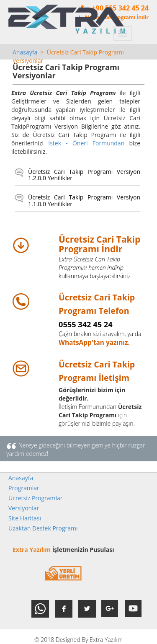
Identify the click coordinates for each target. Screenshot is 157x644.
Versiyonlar (24, 508)
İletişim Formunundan (88, 407)
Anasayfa (25, 52)
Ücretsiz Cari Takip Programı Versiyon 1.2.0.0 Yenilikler (84, 175)
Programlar (24, 488)
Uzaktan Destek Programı (43, 528)
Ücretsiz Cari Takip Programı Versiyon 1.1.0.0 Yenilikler (84, 200)
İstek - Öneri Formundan (86, 143)
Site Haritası (25, 518)
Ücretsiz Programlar (36, 498)
